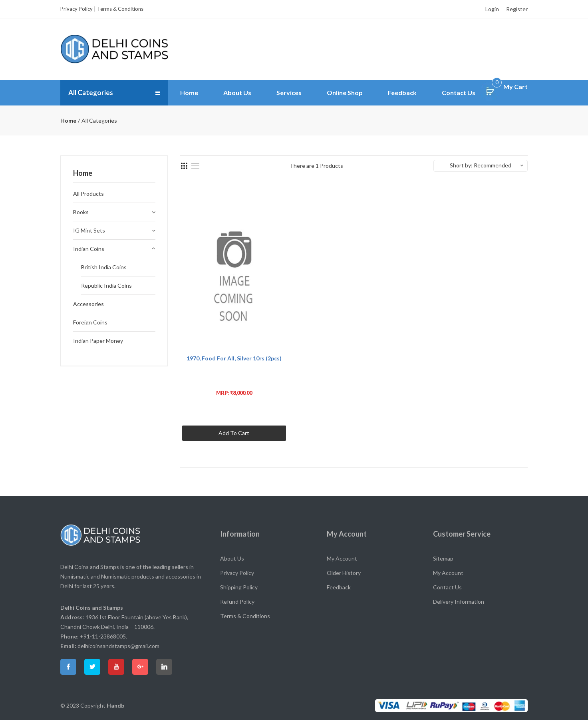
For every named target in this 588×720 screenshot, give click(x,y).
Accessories (88, 304)
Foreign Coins (90, 322)
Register (517, 9)
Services (289, 92)
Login (492, 9)
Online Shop (345, 92)
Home (189, 92)
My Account (342, 558)
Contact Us (459, 92)
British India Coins (104, 267)
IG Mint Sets (89, 230)
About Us (237, 92)
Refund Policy (237, 602)
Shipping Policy (239, 587)
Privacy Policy (76, 9)
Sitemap (443, 558)
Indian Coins (89, 249)
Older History (344, 573)
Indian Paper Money (98, 341)
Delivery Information (459, 602)
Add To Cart (234, 433)
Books (81, 212)
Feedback (402, 92)
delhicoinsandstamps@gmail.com (118, 646)
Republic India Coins (106, 285)
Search (505, 49)
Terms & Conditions (120, 9)
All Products (88, 194)
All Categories (92, 93)
